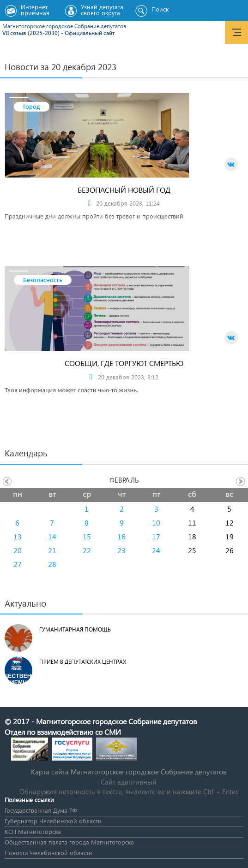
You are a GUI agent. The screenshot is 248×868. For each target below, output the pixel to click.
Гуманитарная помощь (75, 629)
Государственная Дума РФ (41, 810)
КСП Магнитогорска (33, 831)
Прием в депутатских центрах (83, 662)
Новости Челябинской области (48, 853)
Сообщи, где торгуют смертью (124, 363)
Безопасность (43, 280)
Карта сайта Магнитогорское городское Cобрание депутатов (129, 772)
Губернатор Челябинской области (53, 821)
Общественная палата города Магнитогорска (69, 842)
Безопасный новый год (124, 190)
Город (32, 106)
